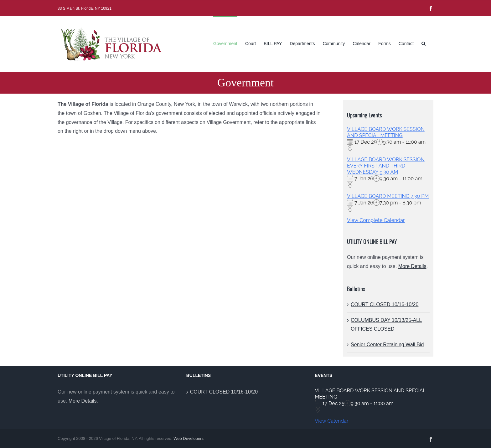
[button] (424, 43)
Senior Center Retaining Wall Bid (387, 345)
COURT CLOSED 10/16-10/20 (385, 304)
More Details (412, 266)
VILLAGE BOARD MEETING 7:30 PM (388, 196)
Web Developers (189, 438)
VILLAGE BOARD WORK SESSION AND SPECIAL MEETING (386, 132)
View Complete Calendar (376, 220)
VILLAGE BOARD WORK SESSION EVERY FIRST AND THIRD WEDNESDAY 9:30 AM (386, 166)
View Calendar (331, 421)
